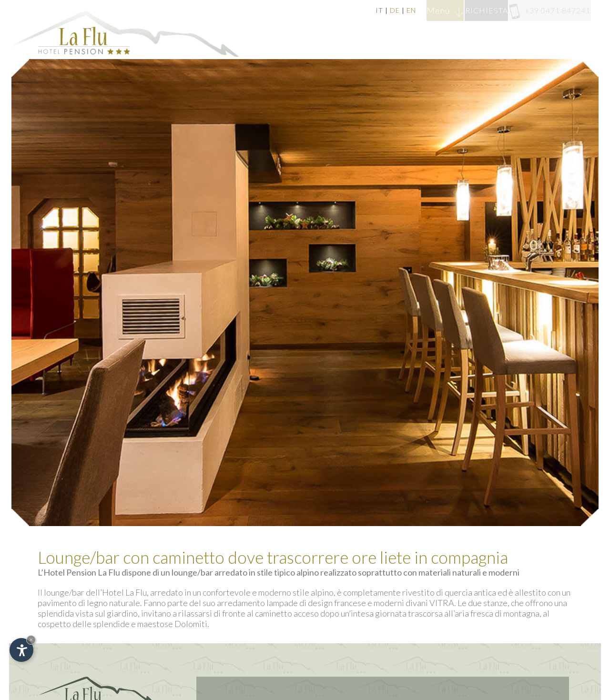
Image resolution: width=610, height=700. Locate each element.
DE (339, 10)
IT (323, 10)
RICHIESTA (458, 10)
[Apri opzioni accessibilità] (21, 650)
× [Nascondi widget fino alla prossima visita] (31, 640)
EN (355, 10)
